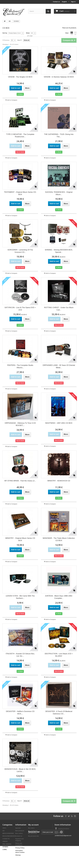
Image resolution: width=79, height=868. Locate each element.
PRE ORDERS (7, 844)
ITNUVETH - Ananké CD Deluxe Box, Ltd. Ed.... (20, 655)
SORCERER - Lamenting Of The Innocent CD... (20, 251)
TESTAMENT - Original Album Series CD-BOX (20, 193)
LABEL (5, 849)
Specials (18, 828)
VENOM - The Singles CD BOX (20, 77)
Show (28, 33)
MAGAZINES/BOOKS (9, 836)
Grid (72, 33)
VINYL (4, 828)
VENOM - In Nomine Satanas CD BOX (59, 77)
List (75, 33)
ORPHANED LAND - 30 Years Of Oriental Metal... (59, 366)
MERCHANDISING (8, 833)
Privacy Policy (20, 848)
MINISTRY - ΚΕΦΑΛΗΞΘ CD (59, 481)
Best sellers (19, 833)
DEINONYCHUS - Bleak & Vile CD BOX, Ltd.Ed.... (20, 770)
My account (33, 825)
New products (20, 831)
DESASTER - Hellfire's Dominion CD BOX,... (20, 713)
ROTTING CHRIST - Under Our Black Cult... (59, 309)
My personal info (33, 836)
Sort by (5, 33)
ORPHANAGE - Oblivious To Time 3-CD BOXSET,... (20, 424)
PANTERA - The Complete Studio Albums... (20, 366)
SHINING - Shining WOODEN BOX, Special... (59, 251)
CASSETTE (6, 839)
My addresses (33, 833)
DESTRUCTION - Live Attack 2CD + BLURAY (59, 655)
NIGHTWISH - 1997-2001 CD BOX (59, 423)
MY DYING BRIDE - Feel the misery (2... (20, 481)
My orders (31, 828)
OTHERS (5, 847)
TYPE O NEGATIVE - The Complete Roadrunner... (20, 135)
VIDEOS (5, 841)
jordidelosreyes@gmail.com (63, 836)
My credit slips (33, 831)
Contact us (56, 2)
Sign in (73, 2)
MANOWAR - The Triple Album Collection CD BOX (59, 539)
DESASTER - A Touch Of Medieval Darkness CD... (59, 713)
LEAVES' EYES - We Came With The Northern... (20, 597)
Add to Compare (12, 100)
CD (3, 831)
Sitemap (18, 855)
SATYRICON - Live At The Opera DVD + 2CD (20, 309)
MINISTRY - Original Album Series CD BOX (20, 539)
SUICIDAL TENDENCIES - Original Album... (59, 193)
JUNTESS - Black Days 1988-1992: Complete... (59, 597)
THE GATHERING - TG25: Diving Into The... (59, 135)
